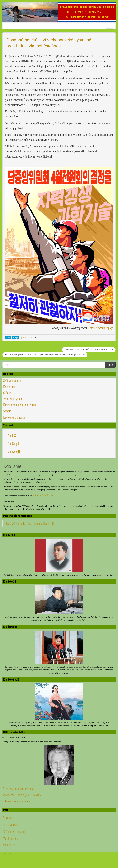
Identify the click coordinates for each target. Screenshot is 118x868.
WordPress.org (10, 838)
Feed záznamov (10, 825)
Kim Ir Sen (13, 435)
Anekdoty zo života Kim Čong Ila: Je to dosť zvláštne (89, 350)
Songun (7, 411)
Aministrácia (9, 845)
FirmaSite (13, 853)
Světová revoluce (12, 381)
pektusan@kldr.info (43, 495)
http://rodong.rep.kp (101, 328)
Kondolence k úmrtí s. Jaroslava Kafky (22, 795)
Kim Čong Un (14, 452)
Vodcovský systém (13, 399)
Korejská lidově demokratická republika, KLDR (30, 523)
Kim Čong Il (13, 444)
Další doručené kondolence (16, 801)
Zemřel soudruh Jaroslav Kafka (18, 789)
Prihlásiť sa (8, 818)
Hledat (110, 365)
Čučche (7, 393)
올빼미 (24, 338)
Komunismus (10, 387)
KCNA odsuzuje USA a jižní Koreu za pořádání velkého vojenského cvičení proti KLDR (45, 355)
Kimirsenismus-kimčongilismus (20, 405)
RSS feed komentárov (14, 832)
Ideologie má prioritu (14, 417)
